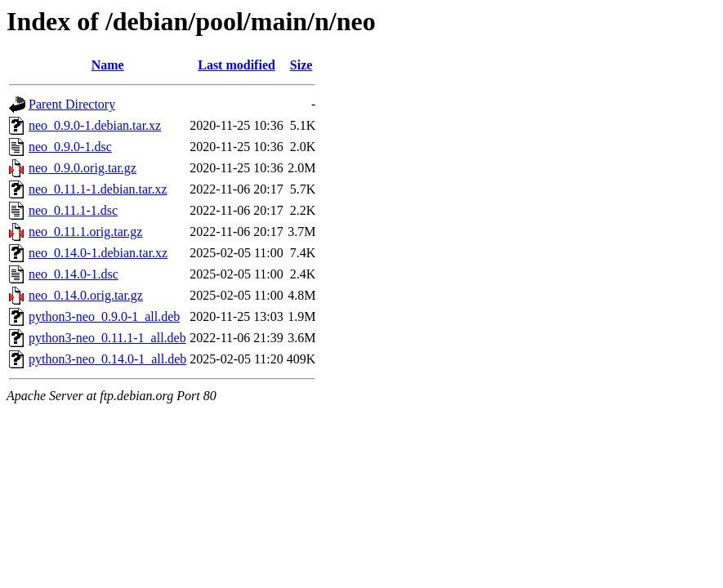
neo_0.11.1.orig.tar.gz (85, 232)
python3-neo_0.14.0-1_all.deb (107, 359)
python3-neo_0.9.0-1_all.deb (104, 316)
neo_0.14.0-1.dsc (74, 274)
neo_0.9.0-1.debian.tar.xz (95, 125)
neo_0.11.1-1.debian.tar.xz (98, 189)
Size (301, 65)
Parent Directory (72, 104)
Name (108, 65)
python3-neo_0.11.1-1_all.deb (107, 338)
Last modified (237, 65)
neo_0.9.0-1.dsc (70, 147)
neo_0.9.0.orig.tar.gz (83, 168)
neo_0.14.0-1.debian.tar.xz (98, 253)
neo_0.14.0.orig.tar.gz (86, 295)
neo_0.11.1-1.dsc (73, 210)
